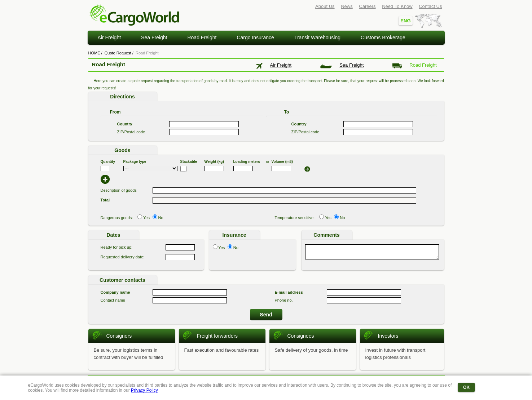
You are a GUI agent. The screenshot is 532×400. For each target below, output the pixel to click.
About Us (325, 6)
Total (105, 200)
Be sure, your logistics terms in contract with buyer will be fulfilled (129, 354)
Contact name (113, 300)
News (347, 6)
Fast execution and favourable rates (222, 350)
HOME (94, 53)
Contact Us (430, 6)
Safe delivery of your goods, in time (311, 350)
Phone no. (284, 300)
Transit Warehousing (317, 37)
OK (466, 387)
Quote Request (118, 53)
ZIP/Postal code (131, 132)
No (161, 218)
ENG (405, 21)
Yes (146, 218)
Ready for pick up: (117, 247)
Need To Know (397, 6)
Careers (367, 6)
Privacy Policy (144, 390)
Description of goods (119, 190)
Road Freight (202, 37)
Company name (115, 292)
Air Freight (109, 37)
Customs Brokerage (383, 37)
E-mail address (289, 292)
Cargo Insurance (255, 37)
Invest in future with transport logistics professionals (395, 354)
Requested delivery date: (123, 257)
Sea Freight (154, 37)
